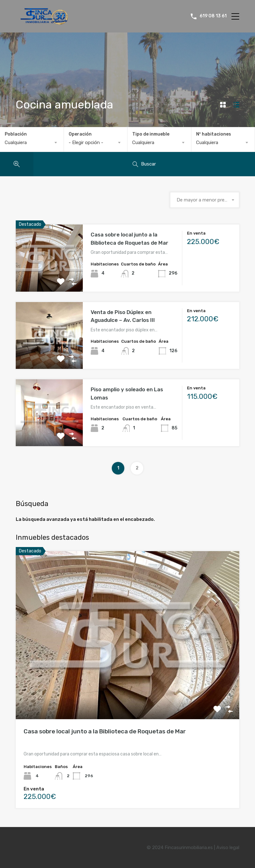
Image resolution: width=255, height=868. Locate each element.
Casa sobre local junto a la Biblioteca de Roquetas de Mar (105, 731)
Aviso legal (228, 848)
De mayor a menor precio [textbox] (204, 200)
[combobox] (32, 143)
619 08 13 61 (213, 16)
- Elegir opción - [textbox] (86, 143)
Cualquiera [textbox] (16, 143)
